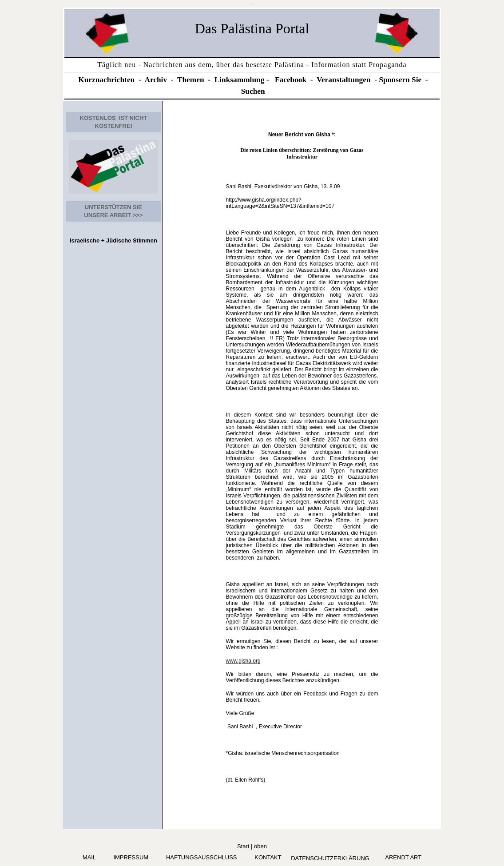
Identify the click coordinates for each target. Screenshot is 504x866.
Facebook (291, 80)
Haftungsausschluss (202, 857)
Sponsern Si (398, 80)
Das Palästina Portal (252, 28)
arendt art (402, 857)
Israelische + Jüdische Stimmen (113, 240)
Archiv (156, 80)
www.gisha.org (243, 661)
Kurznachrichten (106, 80)
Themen (191, 80)
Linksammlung (240, 80)
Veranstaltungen (344, 80)
